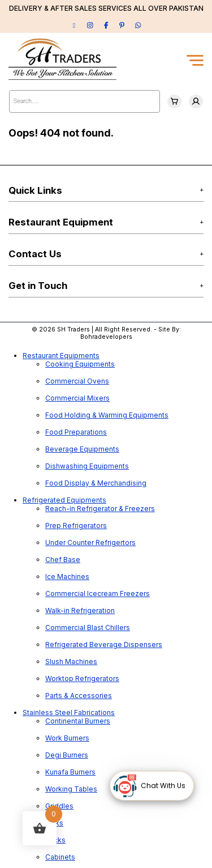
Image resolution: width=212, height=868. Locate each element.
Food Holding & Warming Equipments (107, 415)
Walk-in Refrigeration (80, 610)
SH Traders (73, 329)
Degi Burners (67, 755)
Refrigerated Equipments (64, 500)
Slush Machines (71, 661)
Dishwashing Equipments (87, 466)
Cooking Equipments (80, 364)
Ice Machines (67, 576)
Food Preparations (76, 432)
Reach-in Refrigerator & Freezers (100, 509)
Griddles (59, 806)
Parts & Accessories (79, 695)
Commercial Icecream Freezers (98, 593)
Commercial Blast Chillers (88, 627)
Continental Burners (78, 721)
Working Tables (71, 789)
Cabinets (60, 857)
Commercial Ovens (77, 381)
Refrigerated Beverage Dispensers (104, 644)
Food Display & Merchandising (96, 483)
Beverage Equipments (82, 449)
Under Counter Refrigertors (90, 542)
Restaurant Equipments (61, 356)
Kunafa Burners (70, 772)
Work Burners (67, 738)
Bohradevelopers (106, 337)
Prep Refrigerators (76, 526)
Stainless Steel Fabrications (69, 712)
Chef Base (63, 559)
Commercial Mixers (77, 398)
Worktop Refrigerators (82, 678)
